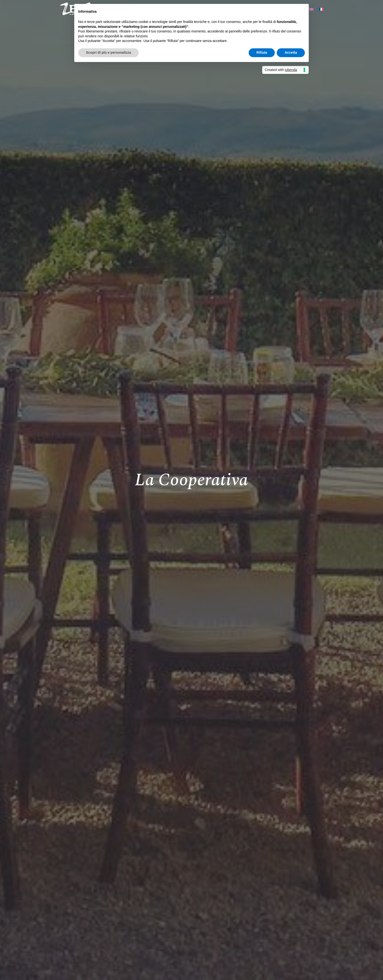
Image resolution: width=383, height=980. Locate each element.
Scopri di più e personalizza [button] (108, 52)
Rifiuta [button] (262, 52)
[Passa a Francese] (321, 9)
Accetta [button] (291, 52)
